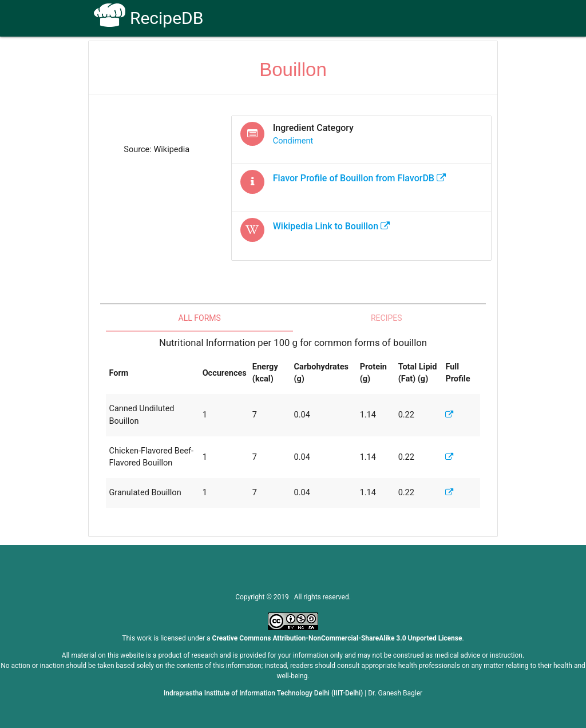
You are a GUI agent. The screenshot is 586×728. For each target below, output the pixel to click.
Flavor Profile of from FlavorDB (359, 178)
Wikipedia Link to (331, 226)
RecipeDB (149, 18)
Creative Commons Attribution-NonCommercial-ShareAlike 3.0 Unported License (337, 638)
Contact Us (413, 58)
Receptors (320, 58)
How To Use (262, 58)
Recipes (387, 318)
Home (212, 58)
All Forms (200, 318)
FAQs (366, 58)
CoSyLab (467, 58)
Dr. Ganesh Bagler (395, 693)
